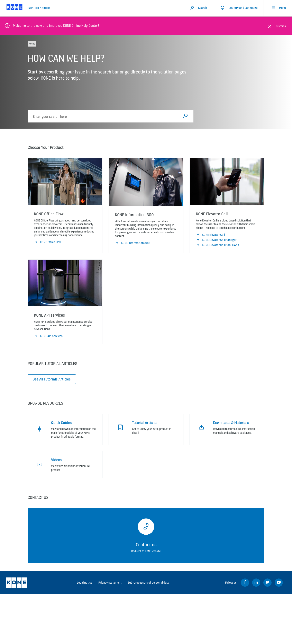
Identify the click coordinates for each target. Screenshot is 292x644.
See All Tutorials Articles (52, 379)
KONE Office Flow (48, 242)
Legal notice (85, 582)
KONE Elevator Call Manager (216, 240)
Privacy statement (110, 582)
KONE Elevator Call (210, 235)
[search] (105, 116)
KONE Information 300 (132, 243)
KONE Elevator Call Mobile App (217, 245)
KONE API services (48, 336)
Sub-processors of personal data (148, 582)
